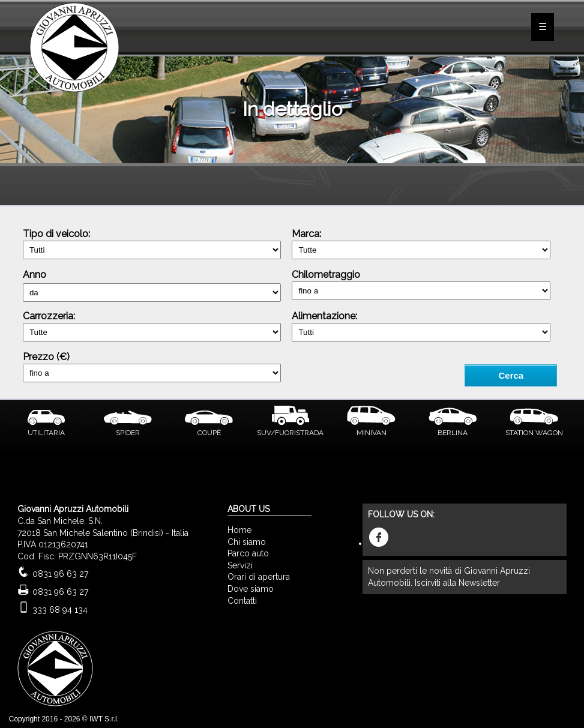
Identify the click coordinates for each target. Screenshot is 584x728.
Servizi (240, 565)
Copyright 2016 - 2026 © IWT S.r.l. (64, 719)
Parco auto (248, 553)
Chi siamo (247, 542)
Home (239, 530)
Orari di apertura (259, 577)
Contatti (242, 601)
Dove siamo (251, 589)
